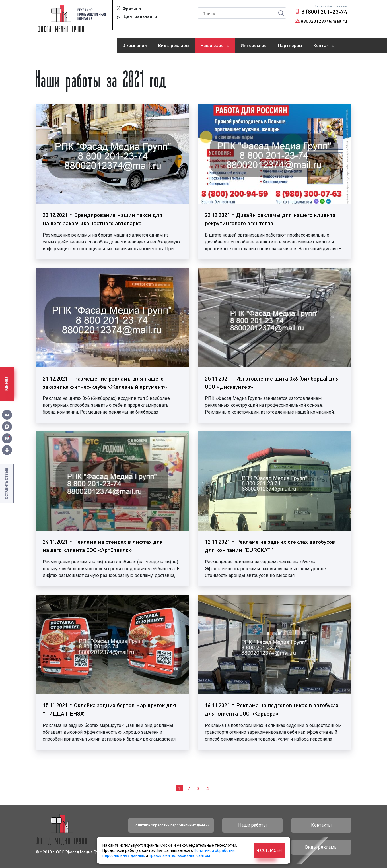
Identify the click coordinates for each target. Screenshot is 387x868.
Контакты (324, 45)
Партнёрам (290, 45)
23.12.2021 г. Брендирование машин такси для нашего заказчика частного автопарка (103, 219)
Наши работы (215, 45)
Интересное (254, 45)
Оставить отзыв (6, 483)
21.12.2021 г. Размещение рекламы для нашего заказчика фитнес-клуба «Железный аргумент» (105, 383)
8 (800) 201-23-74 (324, 11)
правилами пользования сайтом (179, 855)
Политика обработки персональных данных (171, 825)
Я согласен (269, 850)
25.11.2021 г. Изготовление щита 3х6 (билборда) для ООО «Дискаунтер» (272, 383)
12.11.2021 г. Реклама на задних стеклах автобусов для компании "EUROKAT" (270, 546)
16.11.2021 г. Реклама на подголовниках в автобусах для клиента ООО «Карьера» (272, 709)
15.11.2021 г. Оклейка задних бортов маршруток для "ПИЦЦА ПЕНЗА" (109, 709)
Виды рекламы (174, 45)
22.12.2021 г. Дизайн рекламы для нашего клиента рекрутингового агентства (270, 219)
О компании (135, 45)
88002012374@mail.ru (324, 21)
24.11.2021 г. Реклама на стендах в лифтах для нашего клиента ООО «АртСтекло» (103, 546)
